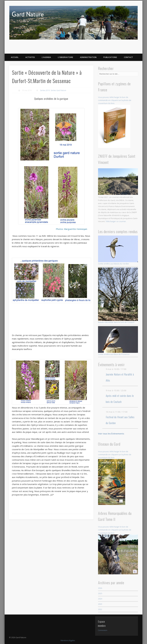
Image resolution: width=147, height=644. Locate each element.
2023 (100, 604)
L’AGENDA (46, 57)
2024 (100, 599)
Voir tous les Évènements (111, 434)
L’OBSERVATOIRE (65, 57)
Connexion (103, 630)
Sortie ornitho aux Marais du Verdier (118, 250)
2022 (100, 609)
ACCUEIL (15, 57)
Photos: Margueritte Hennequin (71, 225)
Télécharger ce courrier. (116, 221)
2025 (100, 593)
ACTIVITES (30, 57)
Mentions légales (68, 640)
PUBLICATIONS (110, 57)
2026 (100, 588)
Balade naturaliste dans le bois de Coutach (118, 296)
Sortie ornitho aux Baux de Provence (118, 341)
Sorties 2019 (45, 90)
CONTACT (128, 57)
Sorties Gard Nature (58, 90)
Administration (88, 57)
